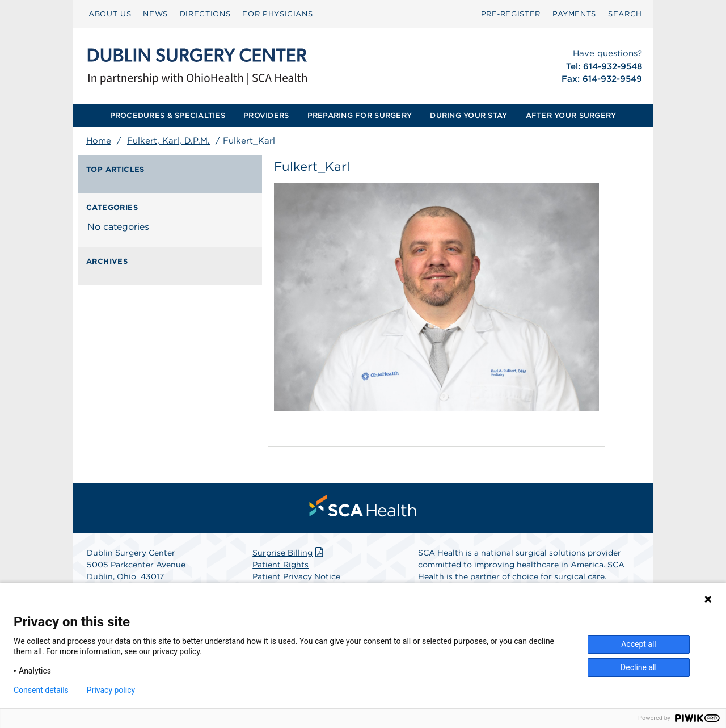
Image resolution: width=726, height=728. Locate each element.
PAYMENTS (574, 14)
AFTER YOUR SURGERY (571, 115)
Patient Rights (280, 565)
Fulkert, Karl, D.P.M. (168, 141)
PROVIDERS (266, 115)
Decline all (639, 667)
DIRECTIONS (205, 14)
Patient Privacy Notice (296, 576)
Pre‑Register (511, 14)
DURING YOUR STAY (468, 115)
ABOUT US (110, 14)
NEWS (155, 14)
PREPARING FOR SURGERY (360, 115)
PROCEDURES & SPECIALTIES (168, 115)
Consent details (41, 690)
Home (99, 141)
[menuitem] (110, 14)
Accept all (639, 644)
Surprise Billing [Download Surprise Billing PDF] (289, 553)
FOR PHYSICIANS (277, 14)
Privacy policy (111, 690)
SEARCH (625, 14)
